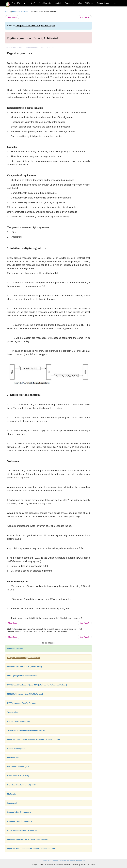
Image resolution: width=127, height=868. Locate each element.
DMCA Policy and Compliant (76, 861)
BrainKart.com (19, 3)
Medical (58, 3)
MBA (80, 3)
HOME (32, 3)
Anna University (45, 3)
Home (8, 12)
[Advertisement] (109, 48)
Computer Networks (20, 12)
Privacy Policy (46, 861)
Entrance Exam (103, 3)
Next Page (85, 17)
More (114, 3)
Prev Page (12, 17)
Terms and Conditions (59, 861)
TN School (89, 3)
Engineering (69, 3)
